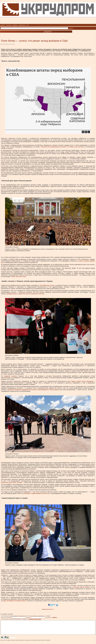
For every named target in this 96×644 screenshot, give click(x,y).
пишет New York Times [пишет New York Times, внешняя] (19, 277)
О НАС (27, 25)
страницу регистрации (35, 619)
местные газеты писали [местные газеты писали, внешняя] (82, 587)
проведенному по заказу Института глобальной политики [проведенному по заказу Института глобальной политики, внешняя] (25, 294)
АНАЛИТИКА (9, 25)
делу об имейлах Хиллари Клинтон (15, 601)
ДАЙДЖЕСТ (15, 25)
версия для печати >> (48, 609)
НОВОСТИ (3, 25)
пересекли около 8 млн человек (12, 482)
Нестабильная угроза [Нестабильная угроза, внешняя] (47, 285)
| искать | (71, 28)
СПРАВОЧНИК (22, 25)
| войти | (54, 618)
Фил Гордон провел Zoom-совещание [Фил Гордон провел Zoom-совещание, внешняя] (81, 381)
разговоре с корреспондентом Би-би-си (36, 493)
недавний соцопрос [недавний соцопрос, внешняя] (11, 376)
